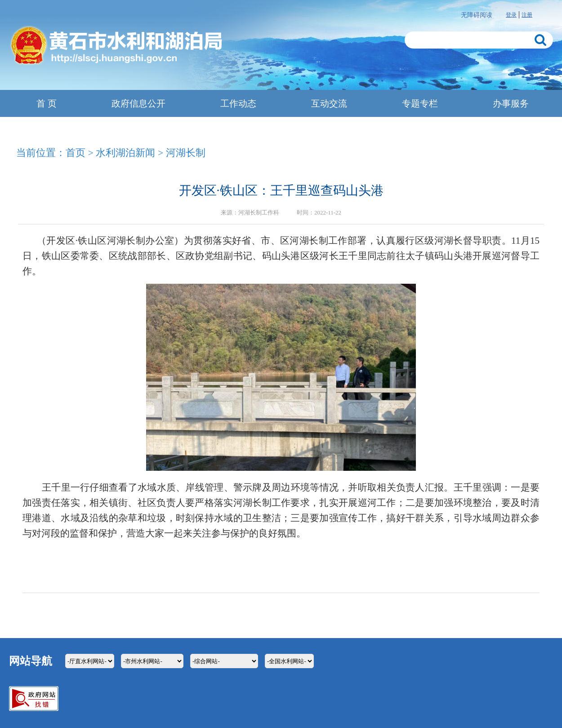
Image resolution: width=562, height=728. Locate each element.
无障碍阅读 (477, 15)
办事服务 (511, 103)
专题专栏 (420, 103)
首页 (76, 153)
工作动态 (238, 103)
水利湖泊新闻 (125, 153)
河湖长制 (186, 153)
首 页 (47, 103)
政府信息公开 (138, 103)
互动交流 (329, 103)
